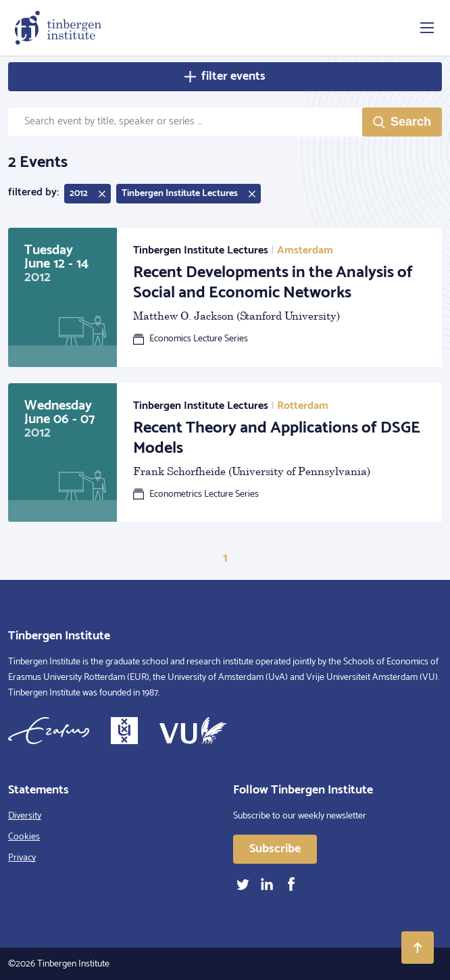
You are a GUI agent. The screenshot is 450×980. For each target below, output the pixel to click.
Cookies (24, 837)
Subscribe (275, 849)
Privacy (22, 858)
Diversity (25, 816)
